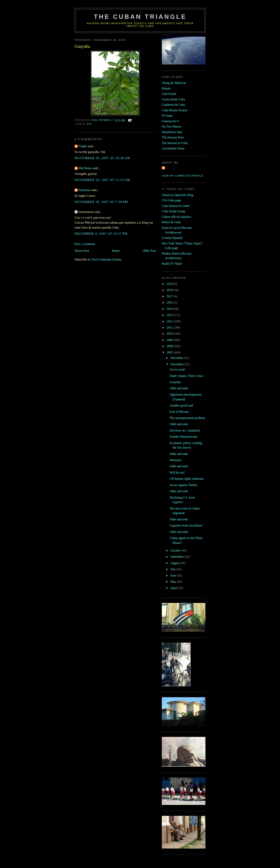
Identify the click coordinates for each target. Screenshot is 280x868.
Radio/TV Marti (172, 264)
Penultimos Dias (172, 132)
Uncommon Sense (173, 148)
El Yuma (167, 116)
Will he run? (177, 472)
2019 (170, 284)
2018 (170, 290)
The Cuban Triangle (140, 17)
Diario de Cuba (171, 222)
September (177, 557)
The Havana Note (173, 137)
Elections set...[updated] (185, 430)
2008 (170, 346)
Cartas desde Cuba (173, 99)
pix (89, 124)
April (174, 588)
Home (116, 251)
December (177, 358)
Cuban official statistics (176, 217)
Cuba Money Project (175, 110)
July (173, 569)
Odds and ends (179, 388)
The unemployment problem (187, 418)
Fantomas (85, 190)
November (177, 364)
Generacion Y (170, 121)
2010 (170, 334)
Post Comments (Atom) (106, 259)
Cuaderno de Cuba (173, 105)
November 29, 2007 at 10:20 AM (102, 158)
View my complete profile (183, 176)
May (174, 582)
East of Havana (179, 412)
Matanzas (175, 460)
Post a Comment (85, 244)
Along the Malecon (174, 83)
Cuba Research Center (176, 206)
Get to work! (177, 370)
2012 (170, 321)
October (176, 550)
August (175, 563)
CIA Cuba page (171, 200)
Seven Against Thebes (183, 485)
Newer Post (82, 251)
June (174, 575)
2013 (170, 315)
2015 (170, 302)
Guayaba (175, 382)
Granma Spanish (172, 238)
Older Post (149, 251)
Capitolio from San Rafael (186, 525)
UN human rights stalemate (187, 479)
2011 (170, 327)
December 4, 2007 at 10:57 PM (101, 234)
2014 (170, 309)
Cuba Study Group (174, 211)
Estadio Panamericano (183, 437)
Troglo (83, 146)
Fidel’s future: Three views (186, 376)
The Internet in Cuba (175, 143)
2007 (170, 352)
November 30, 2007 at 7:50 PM (101, 202)
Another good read (181, 405)
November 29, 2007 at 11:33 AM (102, 180)
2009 (170, 340)
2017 (170, 296)
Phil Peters (85, 168)
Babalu (166, 88)
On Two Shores (171, 126)
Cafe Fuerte (169, 94)
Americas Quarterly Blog (178, 195)
